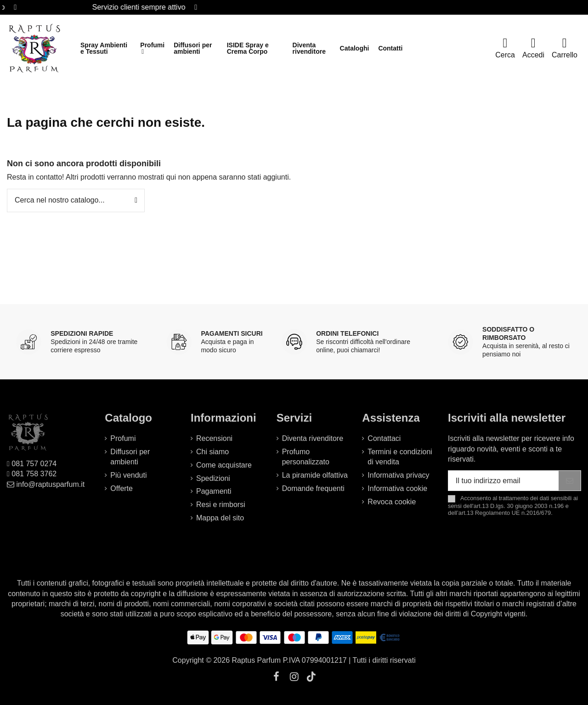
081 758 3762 (34, 474)
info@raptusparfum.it (50, 484)
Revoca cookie (392, 502)
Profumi (123, 438)
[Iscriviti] (570, 481)
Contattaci (384, 438)
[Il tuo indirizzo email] (503, 481)
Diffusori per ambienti (130, 457)
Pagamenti (214, 491)
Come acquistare (224, 465)
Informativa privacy (398, 475)
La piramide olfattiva (315, 475)
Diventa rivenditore (313, 438)
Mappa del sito (220, 518)
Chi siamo (212, 452)
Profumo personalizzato (306, 457)
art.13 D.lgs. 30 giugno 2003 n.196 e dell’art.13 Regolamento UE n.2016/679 (508, 509)
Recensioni (214, 438)
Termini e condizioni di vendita (400, 457)
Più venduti (128, 475)
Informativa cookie (397, 488)
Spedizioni (213, 478)
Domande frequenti (313, 488)
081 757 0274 (34, 464)
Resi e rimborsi (221, 505)
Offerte (122, 488)
